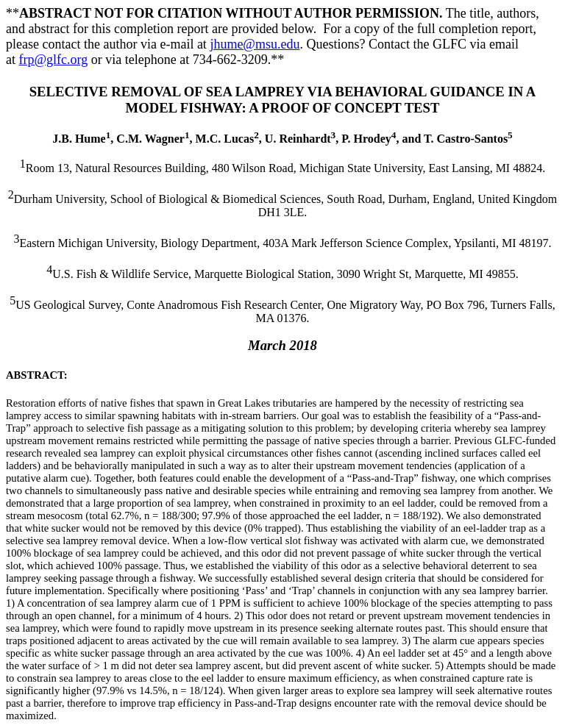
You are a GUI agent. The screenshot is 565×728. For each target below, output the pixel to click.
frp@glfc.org (54, 60)
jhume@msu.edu (255, 44)
